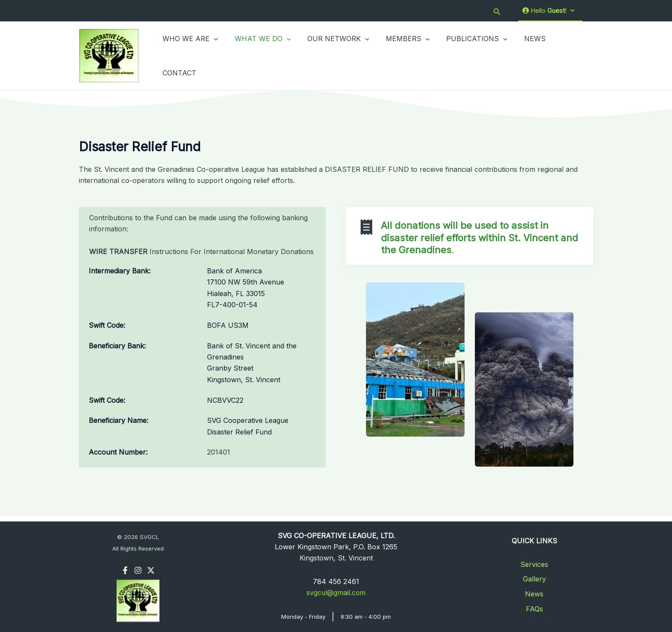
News (534, 594)
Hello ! (549, 11)
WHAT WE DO (259, 55)
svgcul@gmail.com (336, 593)
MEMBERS (398, 55)
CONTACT (560, 55)
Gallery (534, 579)
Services (534, 564)
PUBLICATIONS (464, 55)
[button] (497, 11)
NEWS (519, 55)
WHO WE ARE (189, 55)
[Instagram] (138, 570)
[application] (213, 55)
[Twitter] (151, 570)
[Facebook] (125, 570)
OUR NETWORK (331, 55)
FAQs (534, 609)
